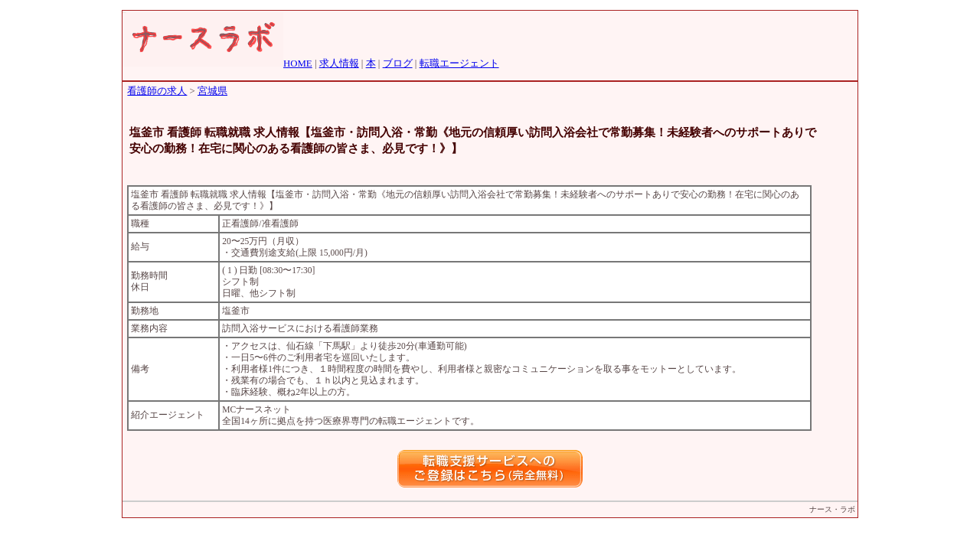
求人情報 (339, 64)
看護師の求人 (157, 91)
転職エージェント (459, 64)
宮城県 (212, 91)
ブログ (398, 64)
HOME (298, 64)
